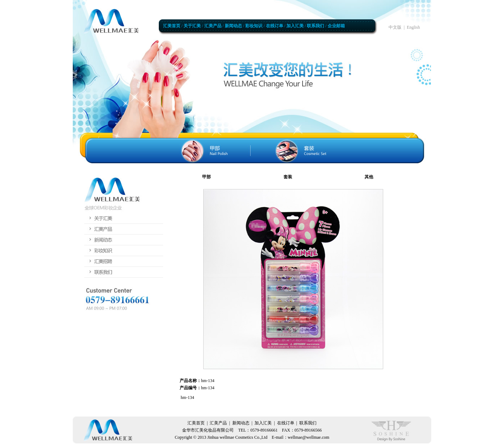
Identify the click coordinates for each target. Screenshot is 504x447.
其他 (369, 177)
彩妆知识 (254, 26)
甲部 (206, 177)
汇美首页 (172, 26)
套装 (288, 177)
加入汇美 (295, 26)
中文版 (395, 27)
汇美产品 (213, 26)
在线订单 (275, 26)
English (413, 27)
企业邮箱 (336, 26)
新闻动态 (233, 26)
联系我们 (315, 26)
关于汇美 (192, 26)
